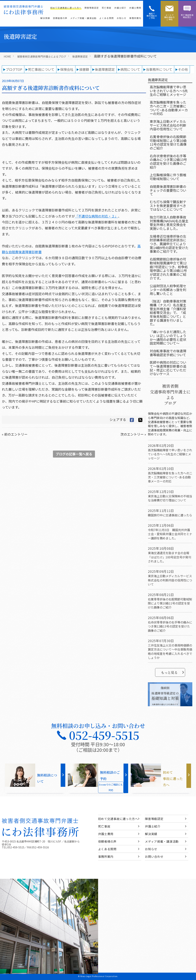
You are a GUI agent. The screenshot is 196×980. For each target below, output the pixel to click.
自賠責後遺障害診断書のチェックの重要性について (168, 190)
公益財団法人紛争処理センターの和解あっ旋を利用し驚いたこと (168, 290)
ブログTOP (14, 69)
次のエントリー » (133, 434)
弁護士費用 (135, 8)
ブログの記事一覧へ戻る (74, 454)
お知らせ (122, 18)
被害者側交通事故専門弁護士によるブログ (42, 56)
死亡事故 (107, 8)
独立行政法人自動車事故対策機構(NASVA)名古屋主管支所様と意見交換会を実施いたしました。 (169, 223)
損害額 (84, 69)
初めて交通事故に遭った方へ (66, 8)
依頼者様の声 (60, 18)
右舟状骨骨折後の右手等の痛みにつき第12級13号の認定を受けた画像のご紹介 (168, 161)
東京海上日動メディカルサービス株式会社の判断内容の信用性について (168, 125)
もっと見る (172, 672)
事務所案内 (135, 18)
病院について (130, 69)
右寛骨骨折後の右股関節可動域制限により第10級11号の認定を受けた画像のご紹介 (168, 142)
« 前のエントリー (15, 434)
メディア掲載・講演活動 (83, 18)
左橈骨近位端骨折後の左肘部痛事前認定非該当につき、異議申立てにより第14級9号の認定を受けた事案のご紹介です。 (169, 244)
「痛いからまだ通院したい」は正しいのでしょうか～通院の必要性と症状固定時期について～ (168, 337)
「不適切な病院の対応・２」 (96, 216)
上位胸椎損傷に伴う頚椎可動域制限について (168, 177)
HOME (7, 56)
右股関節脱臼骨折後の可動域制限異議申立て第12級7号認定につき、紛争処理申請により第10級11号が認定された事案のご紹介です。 (169, 269)
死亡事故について (41, 69)
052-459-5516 (40, 847)
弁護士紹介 (120, 8)
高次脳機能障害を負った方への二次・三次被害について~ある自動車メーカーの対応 (169, 108)
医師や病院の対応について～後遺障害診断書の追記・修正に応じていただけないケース (168, 368)
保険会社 (67, 69)
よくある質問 (107, 18)
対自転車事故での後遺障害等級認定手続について (168, 353)
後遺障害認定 (80, 56)
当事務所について (159, 69)
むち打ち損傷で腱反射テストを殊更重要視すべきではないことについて (168, 205)
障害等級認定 (92, 8)
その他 (183, 69)
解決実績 (45, 18)
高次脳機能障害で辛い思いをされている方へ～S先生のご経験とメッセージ (169, 91)
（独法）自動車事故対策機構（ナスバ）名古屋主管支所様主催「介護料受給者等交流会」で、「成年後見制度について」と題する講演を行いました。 (168, 312)
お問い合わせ (154, 856)
